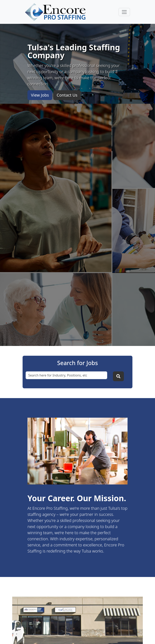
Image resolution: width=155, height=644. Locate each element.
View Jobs (40, 95)
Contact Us (67, 95)
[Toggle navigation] (124, 12)
